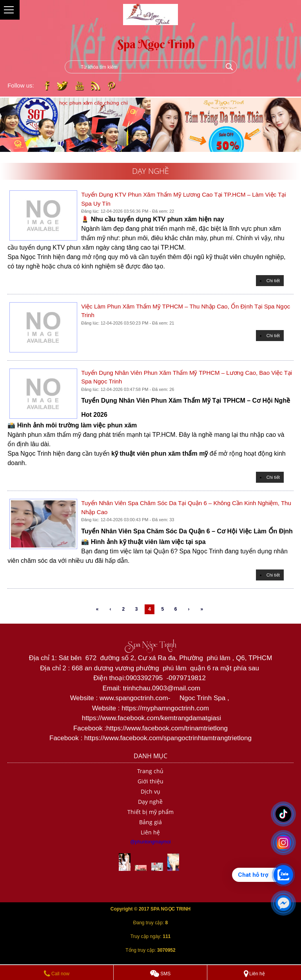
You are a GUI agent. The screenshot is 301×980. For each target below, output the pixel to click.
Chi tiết (273, 281)
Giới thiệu (150, 781)
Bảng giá (150, 822)
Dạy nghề (150, 802)
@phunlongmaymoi (150, 842)
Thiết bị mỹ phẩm (150, 812)
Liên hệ (150, 832)
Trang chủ (150, 771)
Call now (57, 974)
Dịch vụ (150, 791)
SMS (160, 974)
